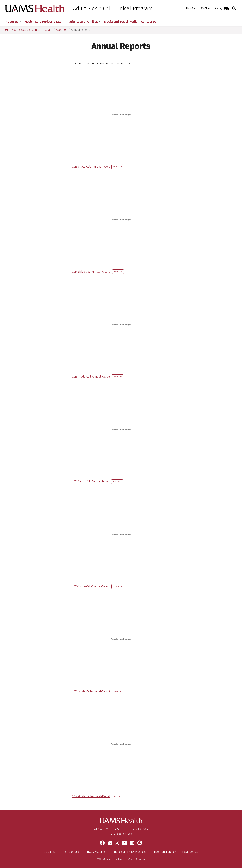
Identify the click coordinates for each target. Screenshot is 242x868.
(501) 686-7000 (125, 834)
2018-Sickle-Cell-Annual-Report (91, 377)
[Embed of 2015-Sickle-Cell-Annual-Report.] (121, 114)
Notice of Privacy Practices (130, 852)
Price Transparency (164, 852)
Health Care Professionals (44, 22)
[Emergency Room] (227, 9)
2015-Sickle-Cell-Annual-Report (91, 167)
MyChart (206, 8)
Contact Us (149, 22)
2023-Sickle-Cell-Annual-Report (91, 691)
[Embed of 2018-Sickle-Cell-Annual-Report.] (121, 324)
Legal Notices (190, 852)
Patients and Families (84, 22)
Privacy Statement (96, 852)
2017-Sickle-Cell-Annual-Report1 (92, 272)
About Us (13, 22)
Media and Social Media (121, 22)
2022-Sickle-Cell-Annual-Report (91, 586)
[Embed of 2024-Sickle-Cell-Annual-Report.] (121, 744)
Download (117, 167)
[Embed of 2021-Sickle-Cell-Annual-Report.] (121, 429)
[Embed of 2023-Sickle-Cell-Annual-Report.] (121, 639)
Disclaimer (50, 852)
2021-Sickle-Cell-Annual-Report (91, 482)
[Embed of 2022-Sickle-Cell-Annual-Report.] (121, 534)
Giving (218, 8)
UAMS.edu (192, 8)
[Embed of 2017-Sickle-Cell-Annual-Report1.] (121, 219)
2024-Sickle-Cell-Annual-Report (91, 796)
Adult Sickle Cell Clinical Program (113, 8)
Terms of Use (71, 852)
